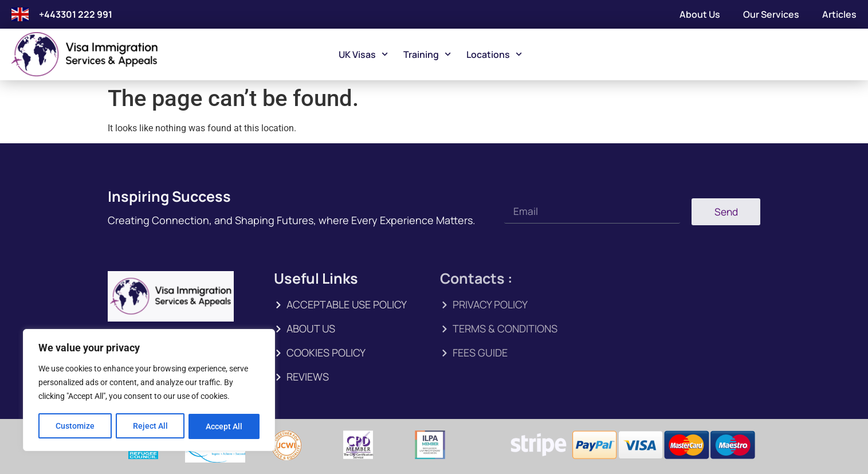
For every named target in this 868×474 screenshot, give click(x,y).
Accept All (225, 426)
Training (427, 54)
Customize (75, 426)
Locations (494, 54)
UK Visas (363, 54)
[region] (149, 391)
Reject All (150, 426)
